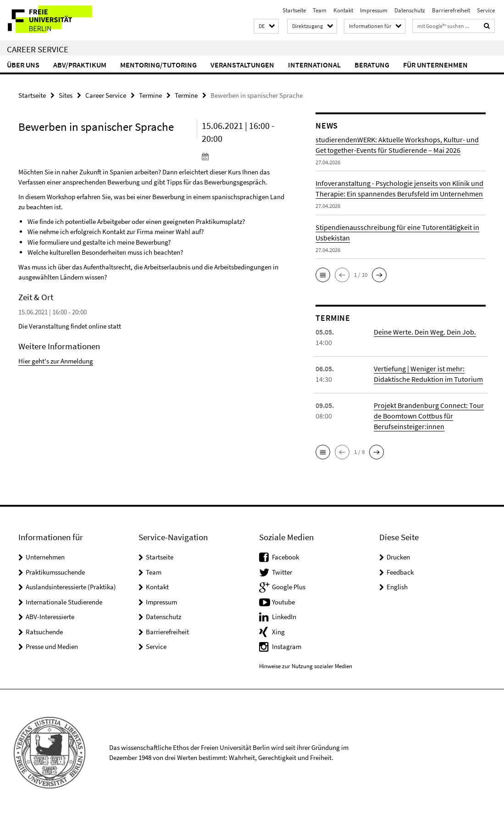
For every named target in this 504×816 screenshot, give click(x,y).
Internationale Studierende (64, 602)
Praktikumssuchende (55, 572)
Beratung (372, 65)
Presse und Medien (52, 646)
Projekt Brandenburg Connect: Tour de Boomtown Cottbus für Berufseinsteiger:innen (429, 416)
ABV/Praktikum (80, 65)
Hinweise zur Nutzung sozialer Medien (306, 666)
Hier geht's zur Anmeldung (56, 361)
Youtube (283, 602)
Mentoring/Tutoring (158, 65)
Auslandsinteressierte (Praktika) (71, 587)
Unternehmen (45, 557)
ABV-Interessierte (50, 617)
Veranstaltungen (242, 65)
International (314, 65)
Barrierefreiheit (451, 10)
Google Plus (289, 587)
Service (486, 10)
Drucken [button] (398, 557)
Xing (278, 632)
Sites (66, 95)
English (397, 587)
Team (320, 10)
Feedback (400, 572)
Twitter (282, 572)
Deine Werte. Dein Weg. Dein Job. (425, 332)
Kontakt (343, 10)
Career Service (38, 49)
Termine (150, 95)
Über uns (23, 65)
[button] (266, 26)
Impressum (374, 10)
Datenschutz (410, 10)
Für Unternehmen (435, 65)
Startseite (294, 10)
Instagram (287, 646)
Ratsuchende (44, 632)
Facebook (285, 557)
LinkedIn (284, 617)
